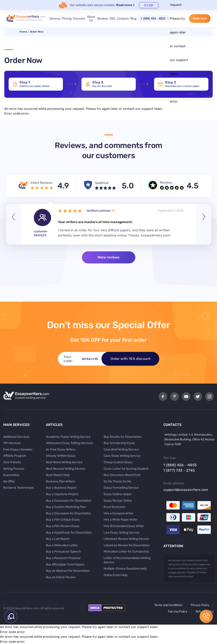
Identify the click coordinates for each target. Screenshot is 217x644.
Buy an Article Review (61, 577)
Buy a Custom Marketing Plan (66, 507)
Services (55, 19)
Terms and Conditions (168, 605)
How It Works (12, 462)
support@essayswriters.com (186, 490)
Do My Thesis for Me (117, 481)
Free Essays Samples (18, 450)
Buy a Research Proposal (63, 558)
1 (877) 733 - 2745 (179, 470)
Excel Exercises (114, 507)
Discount (79, 19)
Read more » (125, 5)
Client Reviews (41, 183)
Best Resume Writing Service (66, 469)
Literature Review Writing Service (126, 539)
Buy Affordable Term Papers (65, 564)
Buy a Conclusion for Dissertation (69, 501)
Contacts (123, 19)
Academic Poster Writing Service (68, 437)
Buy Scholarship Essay (119, 443)
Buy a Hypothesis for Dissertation (69, 533)
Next (204, 224)
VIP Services (12, 443)
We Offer (9, 481)
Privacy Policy (200, 605)
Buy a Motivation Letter (62, 545)
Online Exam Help (116, 575)
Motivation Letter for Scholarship (126, 552)
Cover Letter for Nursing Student (126, 469)
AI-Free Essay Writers (61, 450)
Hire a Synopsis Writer (119, 513)
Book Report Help (58, 475)
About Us (91, 19)
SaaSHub (102, 183)
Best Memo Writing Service (64, 462)
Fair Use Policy (178, 612)
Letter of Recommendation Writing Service (127, 560)
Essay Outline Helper (118, 494)
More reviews (109, 257)
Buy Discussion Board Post (122, 475)
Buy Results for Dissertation (123, 437)
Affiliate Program (15, 456)
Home (23, 32)
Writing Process (14, 469)
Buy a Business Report (61, 488)
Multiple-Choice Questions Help (125, 569)
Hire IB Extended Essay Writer (124, 526)
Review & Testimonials (19, 488)
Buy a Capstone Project (62, 494)
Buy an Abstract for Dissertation (68, 571)
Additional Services (16, 437)
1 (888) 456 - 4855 (153, 19)
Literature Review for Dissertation (127, 545)
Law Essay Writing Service (122, 533)
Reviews (103, 19)
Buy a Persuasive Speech (63, 552)
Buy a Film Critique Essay (63, 520)
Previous (13, 224)
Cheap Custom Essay (118, 462)
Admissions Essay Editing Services (69, 443)
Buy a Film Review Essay (63, 526)
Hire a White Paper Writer (121, 520)
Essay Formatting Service (121, 488)
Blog (133, 19)
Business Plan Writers (60, 481)
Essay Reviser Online (118, 501)
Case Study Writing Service (122, 456)
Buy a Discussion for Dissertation (68, 513)
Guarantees (11, 475)
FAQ (112, 19)
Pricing (67, 19)
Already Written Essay (61, 456)
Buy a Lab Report (58, 539)
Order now (200, 18)
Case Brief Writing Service (121, 450)
